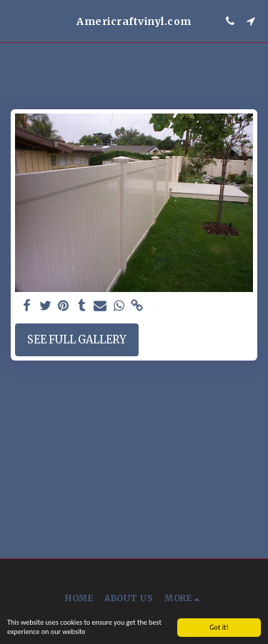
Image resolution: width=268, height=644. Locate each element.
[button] (16, 20)
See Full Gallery (77, 340)
